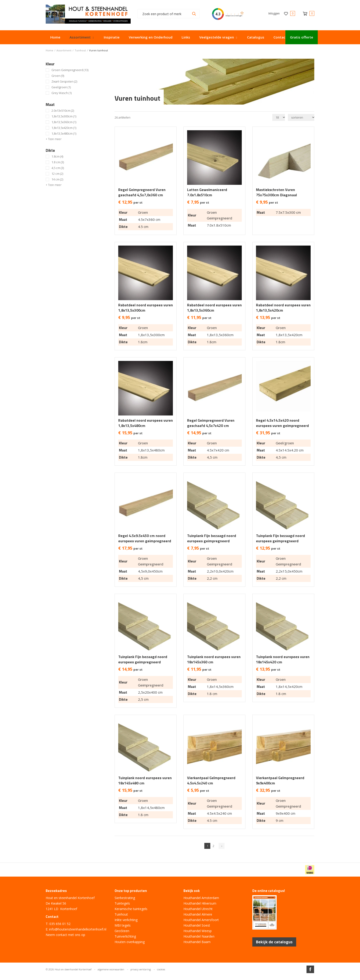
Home (55, 37)
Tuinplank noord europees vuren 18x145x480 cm (145, 781)
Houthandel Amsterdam (201, 898)
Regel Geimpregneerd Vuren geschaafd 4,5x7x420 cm (211, 423)
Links (186, 37)
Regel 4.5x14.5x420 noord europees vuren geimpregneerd (282, 423)
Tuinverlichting (125, 936)
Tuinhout (121, 914)
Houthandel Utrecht (198, 909)
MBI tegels (123, 925)
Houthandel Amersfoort (201, 920)
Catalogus (256, 37)
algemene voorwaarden (111, 969)
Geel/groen (61, 87)
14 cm (57, 179)
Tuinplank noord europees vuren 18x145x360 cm (214, 659)
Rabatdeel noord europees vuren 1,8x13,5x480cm (146, 423)
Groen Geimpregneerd (70, 70)
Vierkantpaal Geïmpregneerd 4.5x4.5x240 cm (211, 781)
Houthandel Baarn (197, 942)
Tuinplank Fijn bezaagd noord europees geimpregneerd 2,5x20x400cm (143, 662)
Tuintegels (122, 903)
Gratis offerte (302, 37)
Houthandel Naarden (199, 936)
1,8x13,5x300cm (64, 116)
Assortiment (80, 37)
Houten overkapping (130, 942)
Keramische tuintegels (131, 909)
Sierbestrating (125, 898)
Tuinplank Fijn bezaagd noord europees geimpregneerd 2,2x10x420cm (212, 541)
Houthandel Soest (197, 925)
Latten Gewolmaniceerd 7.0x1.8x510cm (207, 192)
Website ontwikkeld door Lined (180, 978)
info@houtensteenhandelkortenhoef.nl (78, 929)
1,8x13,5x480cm (64, 134)
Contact (280, 37)
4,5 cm (58, 168)
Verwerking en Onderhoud (151, 37)
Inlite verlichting (126, 920)
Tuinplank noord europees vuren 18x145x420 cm (283, 659)
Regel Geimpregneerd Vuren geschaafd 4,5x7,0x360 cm (142, 192)
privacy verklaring (141, 969)
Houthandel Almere (198, 914)
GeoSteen (122, 931)
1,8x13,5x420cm (64, 128)
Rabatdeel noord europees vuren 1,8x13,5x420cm (283, 308)
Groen (58, 76)
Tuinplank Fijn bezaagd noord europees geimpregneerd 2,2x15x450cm (280, 541)
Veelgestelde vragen (217, 37)
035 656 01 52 (60, 924)
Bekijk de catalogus (274, 942)
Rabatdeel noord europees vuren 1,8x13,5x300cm (146, 308)
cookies (161, 969)
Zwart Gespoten (64, 82)
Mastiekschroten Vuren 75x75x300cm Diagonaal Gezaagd (276, 195)
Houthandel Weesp (198, 931)
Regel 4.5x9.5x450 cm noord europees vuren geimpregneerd (145, 538)
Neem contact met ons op (65, 935)
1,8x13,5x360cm (64, 122)
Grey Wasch (62, 93)
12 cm (57, 174)
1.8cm (57, 156)
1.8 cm (58, 162)
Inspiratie (112, 37)
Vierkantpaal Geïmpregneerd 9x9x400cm (280, 781)
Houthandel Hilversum (200, 903)
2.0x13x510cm (63, 111)
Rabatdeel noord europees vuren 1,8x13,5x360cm (214, 308)
